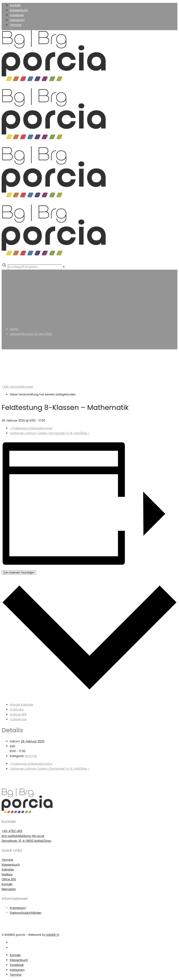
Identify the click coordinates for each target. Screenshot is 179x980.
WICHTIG (31, 756)
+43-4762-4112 (12, 831)
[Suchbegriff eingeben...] (35, 267)
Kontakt (15, 5)
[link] (64, 267)
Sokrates (8, 870)
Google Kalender (22, 705)
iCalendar (17, 710)
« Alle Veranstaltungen (18, 387)
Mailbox (7, 874)
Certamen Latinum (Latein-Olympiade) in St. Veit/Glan (50, 433)
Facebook (17, 15)
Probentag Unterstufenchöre (31, 428)
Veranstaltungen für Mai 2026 (31, 334)
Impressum (18, 908)
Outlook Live (18, 719)
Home (14, 329)
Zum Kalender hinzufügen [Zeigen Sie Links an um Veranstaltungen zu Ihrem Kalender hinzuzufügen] (19, 572)
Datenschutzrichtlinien (26, 913)
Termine (16, 25)
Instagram (17, 20)
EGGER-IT (53, 935)
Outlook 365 (18, 714)
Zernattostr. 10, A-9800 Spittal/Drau (26, 841)
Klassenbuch (19, 10)
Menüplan (9, 889)
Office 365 (9, 879)
